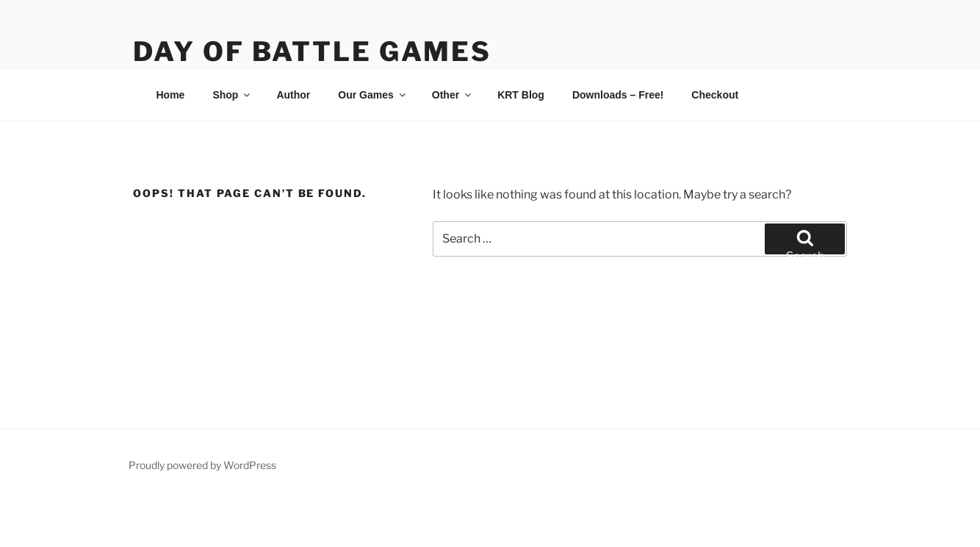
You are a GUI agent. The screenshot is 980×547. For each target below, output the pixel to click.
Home (171, 95)
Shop (232, 95)
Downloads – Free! (618, 95)
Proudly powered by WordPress (202, 465)
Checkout (715, 95)
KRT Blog (521, 95)
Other (453, 95)
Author (293, 95)
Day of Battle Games (312, 51)
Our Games (372, 95)
